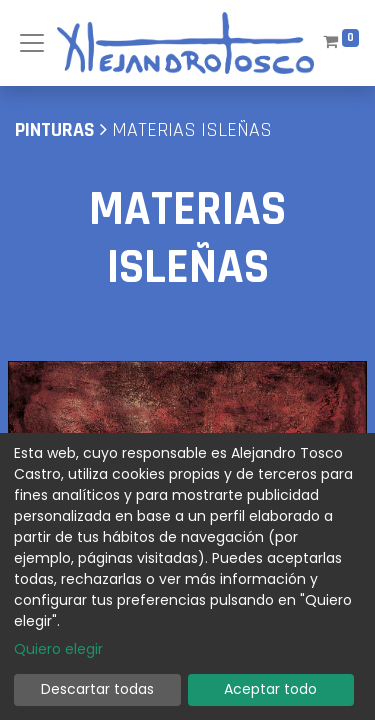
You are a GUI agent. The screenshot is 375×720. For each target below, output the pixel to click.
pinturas (55, 130)
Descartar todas (97, 689)
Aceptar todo (270, 689)
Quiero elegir (58, 649)
